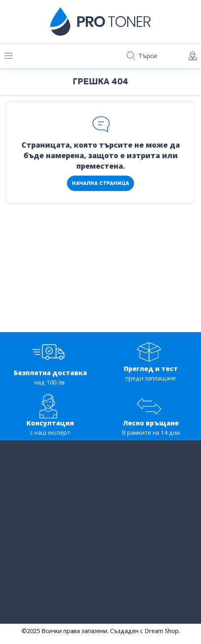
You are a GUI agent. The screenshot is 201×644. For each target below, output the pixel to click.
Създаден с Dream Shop (144, 631)
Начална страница (100, 183)
